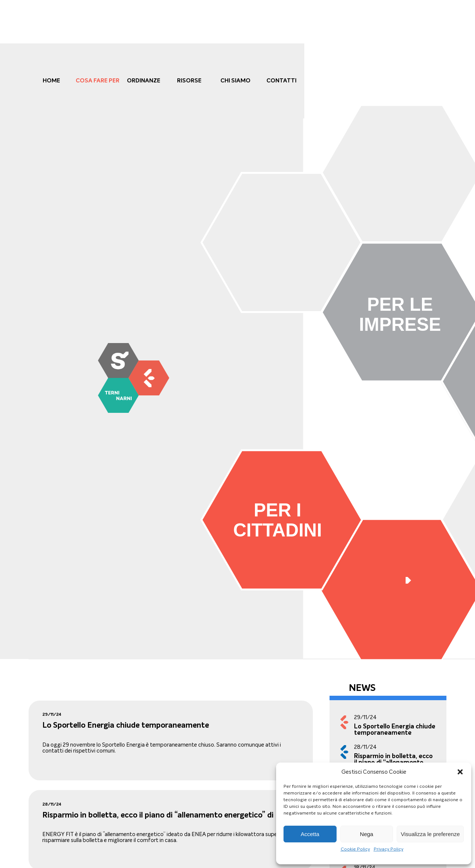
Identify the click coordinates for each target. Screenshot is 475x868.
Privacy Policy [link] (389, 849)
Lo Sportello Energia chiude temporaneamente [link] (395, 730)
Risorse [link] (189, 80)
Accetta (310, 834)
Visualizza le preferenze (430, 834)
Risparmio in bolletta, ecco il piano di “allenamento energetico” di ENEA (169, 815)
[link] (134, 378)
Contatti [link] (281, 80)
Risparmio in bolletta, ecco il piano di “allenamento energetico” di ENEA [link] (393, 762)
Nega (367, 834)
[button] (460, 772)
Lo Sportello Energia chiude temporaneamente (126, 725)
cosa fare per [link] (98, 80)
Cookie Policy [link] (355, 849)
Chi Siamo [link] (235, 80)
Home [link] (51, 80)
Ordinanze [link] (144, 80)
